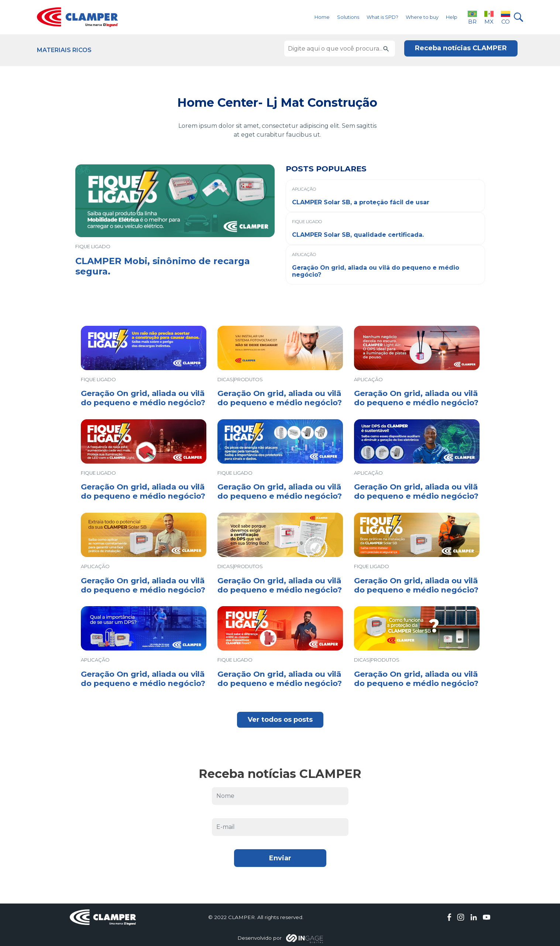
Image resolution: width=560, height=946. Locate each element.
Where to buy (422, 17)
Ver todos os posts (280, 720)
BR (472, 17)
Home (322, 17)
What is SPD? (382, 17)
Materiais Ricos (64, 50)
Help (452, 17)
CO (506, 17)
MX (489, 17)
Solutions (348, 17)
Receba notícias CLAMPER (461, 48)
